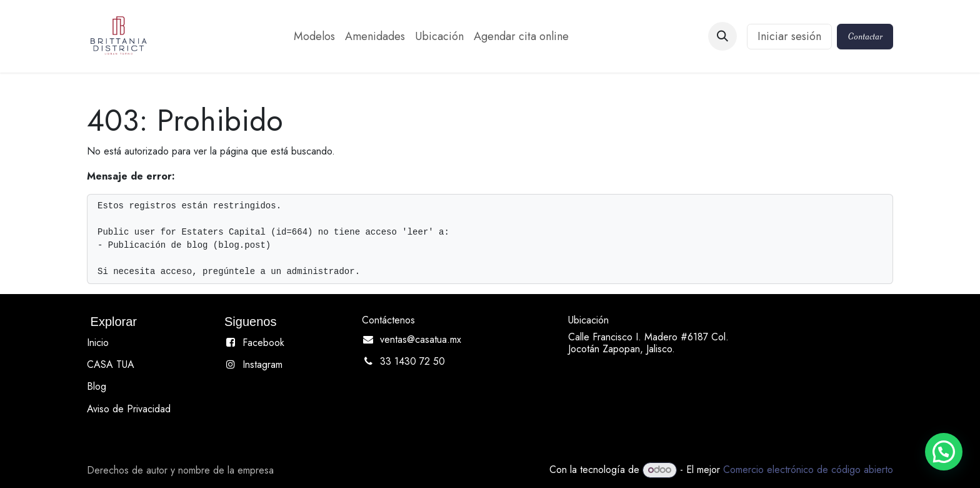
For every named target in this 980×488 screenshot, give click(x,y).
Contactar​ (865, 36)
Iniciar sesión (789, 36)
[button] (722, 36)
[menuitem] (314, 37)
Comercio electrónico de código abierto (808, 470)
